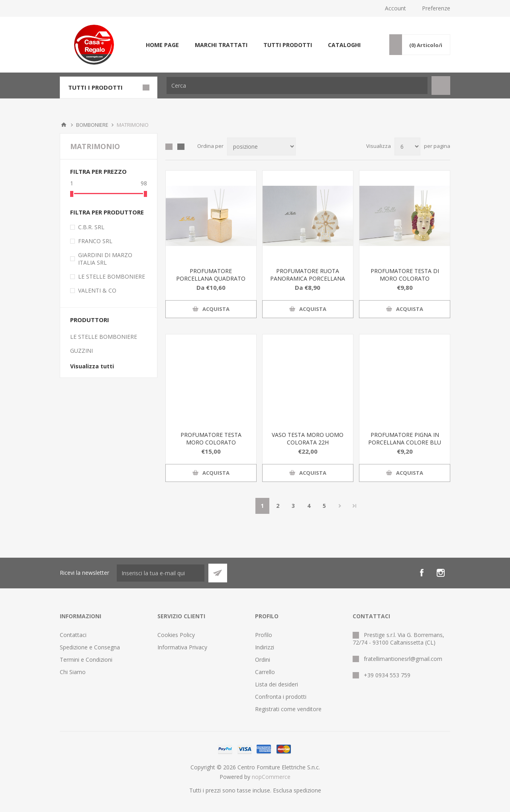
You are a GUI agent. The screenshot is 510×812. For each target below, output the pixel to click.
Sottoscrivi (218, 573)
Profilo (264, 635)
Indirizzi (265, 647)
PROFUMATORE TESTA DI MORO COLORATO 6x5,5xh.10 (405, 278)
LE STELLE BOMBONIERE (112, 276)
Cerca (441, 86)
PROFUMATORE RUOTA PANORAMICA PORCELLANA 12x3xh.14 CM (308, 278)
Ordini (263, 660)
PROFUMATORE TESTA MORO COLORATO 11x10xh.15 (211, 442)
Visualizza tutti (92, 366)
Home (64, 125)
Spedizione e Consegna (90, 647)
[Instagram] (441, 573)
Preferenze (436, 8)
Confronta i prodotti (281, 697)
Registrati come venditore (288, 709)
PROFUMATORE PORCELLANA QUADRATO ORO (211, 278)
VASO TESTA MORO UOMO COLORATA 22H (308, 438)
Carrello (265, 672)
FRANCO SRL (95, 241)
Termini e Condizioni (86, 660)
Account (395, 8)
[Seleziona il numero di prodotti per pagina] (407, 146)
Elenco (181, 147)
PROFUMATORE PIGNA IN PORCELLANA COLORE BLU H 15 (405, 442)
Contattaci (73, 635)
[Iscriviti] (161, 573)
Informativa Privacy (182, 647)
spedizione (307, 790)
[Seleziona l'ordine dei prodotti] (261, 146)
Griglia (169, 147)
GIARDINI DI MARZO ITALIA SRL (105, 259)
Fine (355, 506)
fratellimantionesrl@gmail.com (403, 659)
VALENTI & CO (97, 290)
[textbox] (297, 86)
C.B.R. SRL (91, 227)
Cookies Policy (176, 635)
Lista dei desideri (277, 684)
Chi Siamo (73, 672)
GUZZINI (81, 351)
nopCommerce (271, 777)
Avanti (340, 506)
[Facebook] (422, 573)
